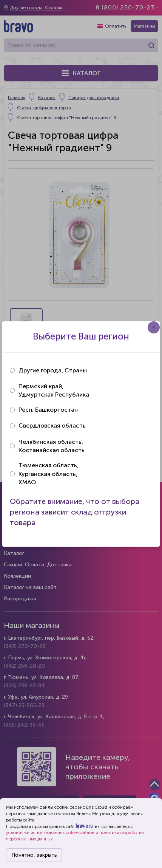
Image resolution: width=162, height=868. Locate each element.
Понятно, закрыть (34, 855)
